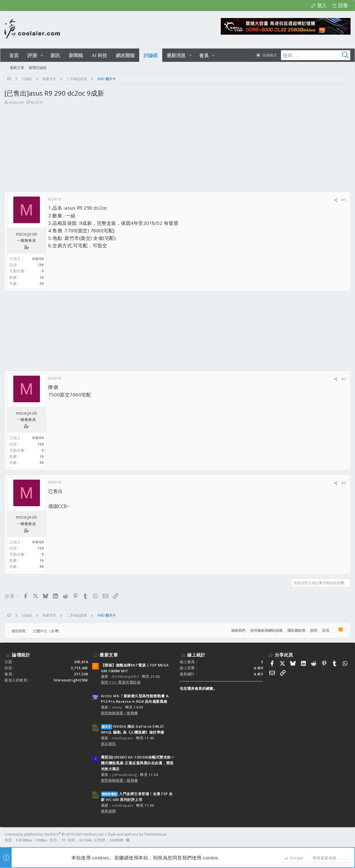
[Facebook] (348, 837)
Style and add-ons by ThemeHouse (137, 834)
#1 (344, 200)
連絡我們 (238, 630)
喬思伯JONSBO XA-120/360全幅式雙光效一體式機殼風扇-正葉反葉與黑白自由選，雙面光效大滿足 (138, 763)
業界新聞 (108, 811)
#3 (344, 483)
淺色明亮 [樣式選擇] (18, 631)
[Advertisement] (177, 150)
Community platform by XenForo (54, 834)
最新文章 (109, 655)
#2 (344, 379)
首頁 (326, 630)
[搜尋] (316, 55)
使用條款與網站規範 (266, 630)
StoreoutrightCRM (71, 680)
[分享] (336, 200)
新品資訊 (108, 744)
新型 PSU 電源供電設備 (121, 682)
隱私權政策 (296, 630)
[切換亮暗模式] (266, 55)
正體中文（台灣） (47, 631)
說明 (314, 630)
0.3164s (86, 840)
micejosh (16, 102)
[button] (42, 55)
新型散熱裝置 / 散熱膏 (120, 713)
